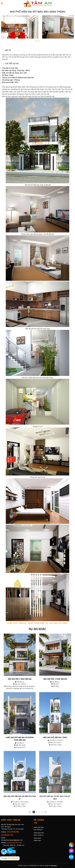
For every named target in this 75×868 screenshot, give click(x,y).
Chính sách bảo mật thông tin (39, 828)
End (46, 812)
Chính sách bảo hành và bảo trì (39, 834)
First (30, 812)
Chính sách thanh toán (37, 839)
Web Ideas (54, 865)
